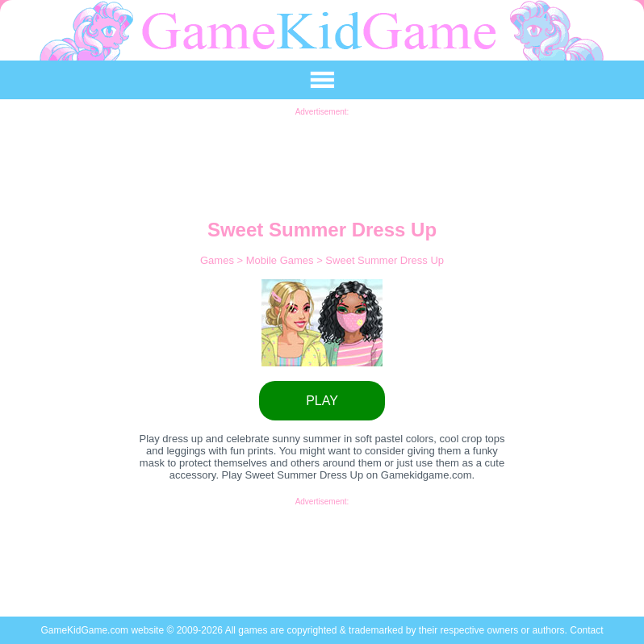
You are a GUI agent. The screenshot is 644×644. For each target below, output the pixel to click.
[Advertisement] (322, 153)
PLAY (322, 401)
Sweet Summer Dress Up (385, 260)
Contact (586, 630)
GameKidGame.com (86, 630)
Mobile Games (281, 260)
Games (219, 260)
